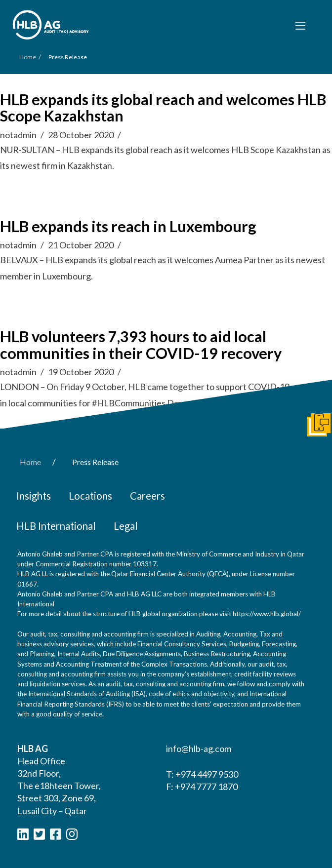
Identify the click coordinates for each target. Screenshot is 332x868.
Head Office (41, 761)
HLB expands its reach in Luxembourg (128, 226)
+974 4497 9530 (207, 774)
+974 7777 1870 (206, 787)
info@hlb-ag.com (199, 749)
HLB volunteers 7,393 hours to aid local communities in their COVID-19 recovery (141, 345)
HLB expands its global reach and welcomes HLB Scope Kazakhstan (163, 108)
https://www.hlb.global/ (267, 614)
